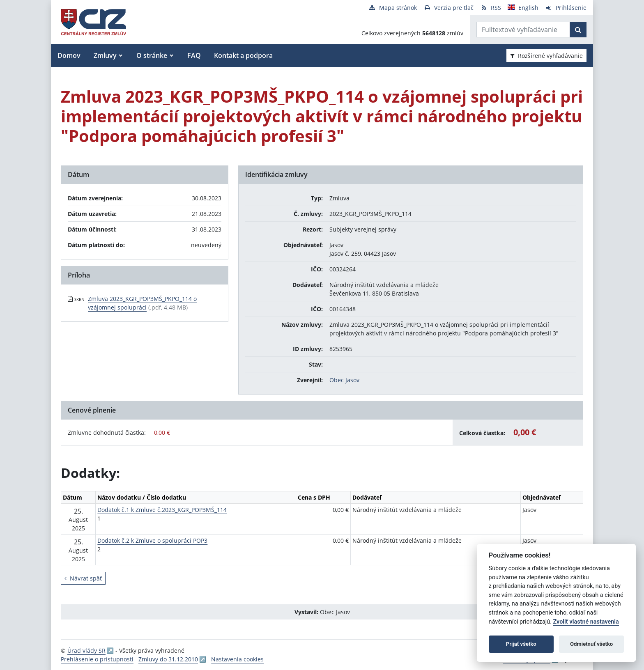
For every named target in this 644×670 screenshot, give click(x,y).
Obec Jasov (344, 380)
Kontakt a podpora (243, 55)
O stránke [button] (152, 55)
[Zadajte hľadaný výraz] (523, 30)
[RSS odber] (491, 8)
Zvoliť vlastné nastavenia (586, 622)
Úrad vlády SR (86, 650)
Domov (69, 55)
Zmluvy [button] (105, 55)
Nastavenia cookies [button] (237, 659)
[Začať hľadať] (578, 30)
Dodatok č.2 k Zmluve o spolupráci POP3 (152, 540)
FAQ (194, 55)
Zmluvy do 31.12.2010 (168, 659)
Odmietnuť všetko (591, 644)
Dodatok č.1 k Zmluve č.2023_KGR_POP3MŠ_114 (162, 510)
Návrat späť (83, 578)
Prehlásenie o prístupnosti (97, 659)
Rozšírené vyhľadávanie (546, 56)
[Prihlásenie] (566, 8)
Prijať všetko (521, 644)
